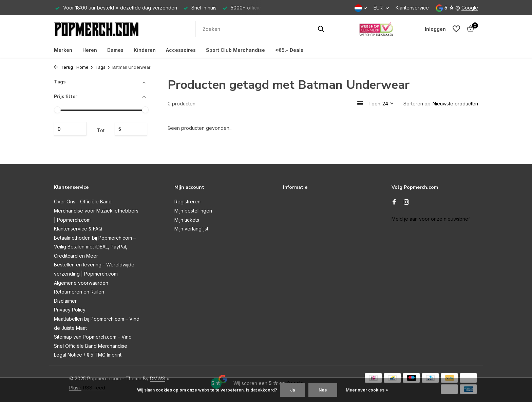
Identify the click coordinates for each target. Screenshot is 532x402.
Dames (115, 50)
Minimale (70, 129)
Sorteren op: (417, 104)
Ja (292, 390)
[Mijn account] (435, 29)
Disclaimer (65, 301)
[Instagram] (406, 202)
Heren (90, 50)
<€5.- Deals (289, 50)
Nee (323, 390)
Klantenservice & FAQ (78, 229)
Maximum (131, 129)
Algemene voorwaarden (81, 283)
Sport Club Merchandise (235, 50)
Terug (63, 67)
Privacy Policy (70, 310)
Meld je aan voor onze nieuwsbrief (431, 219)
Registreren (187, 202)
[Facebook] (394, 202)
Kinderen (145, 50)
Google (470, 8)
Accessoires (181, 50)
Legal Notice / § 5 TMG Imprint (88, 355)
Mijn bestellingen (193, 211)
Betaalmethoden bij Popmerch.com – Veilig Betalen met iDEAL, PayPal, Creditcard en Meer (95, 247)
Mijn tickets (187, 220)
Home (85, 67)
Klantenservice (412, 8)
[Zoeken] (263, 29)
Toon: (375, 104)
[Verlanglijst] (456, 29)
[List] (360, 103)
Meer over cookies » (367, 390)
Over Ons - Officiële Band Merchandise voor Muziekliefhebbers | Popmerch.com (96, 210)
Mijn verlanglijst (191, 229)
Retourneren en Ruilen (79, 292)
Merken (63, 50)
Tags (103, 67)
